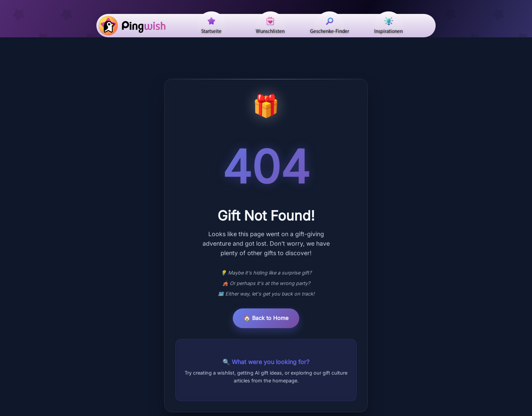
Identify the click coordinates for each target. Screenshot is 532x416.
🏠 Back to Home (266, 318)
